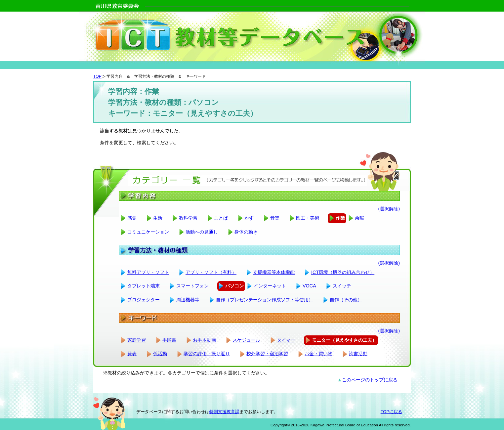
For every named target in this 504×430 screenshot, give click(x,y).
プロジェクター (144, 300)
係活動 (160, 354)
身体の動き (246, 232)
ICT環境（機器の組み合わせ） (343, 272)
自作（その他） (346, 300)
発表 (132, 354)
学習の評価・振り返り (207, 354)
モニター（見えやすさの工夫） (344, 340)
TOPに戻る (391, 412)
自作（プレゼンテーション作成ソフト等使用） (265, 300)
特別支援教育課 (224, 412)
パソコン (234, 286)
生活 (158, 218)
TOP (97, 76)
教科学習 (188, 218)
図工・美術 (308, 218)
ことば (221, 218)
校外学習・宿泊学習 (267, 354)
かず (249, 218)
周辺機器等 (188, 300)
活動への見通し (202, 232)
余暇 (359, 218)
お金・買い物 (318, 354)
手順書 (169, 340)
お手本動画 (204, 340)
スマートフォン (192, 286)
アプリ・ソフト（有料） (211, 272)
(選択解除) (389, 209)
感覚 (132, 218)
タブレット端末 (144, 286)
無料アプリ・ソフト (148, 272)
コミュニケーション (148, 232)
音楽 (275, 218)
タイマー (286, 340)
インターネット (270, 286)
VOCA (309, 286)
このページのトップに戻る (370, 380)
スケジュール (246, 340)
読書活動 (358, 354)
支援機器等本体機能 (274, 272)
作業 (340, 218)
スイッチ (342, 286)
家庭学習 (137, 340)
